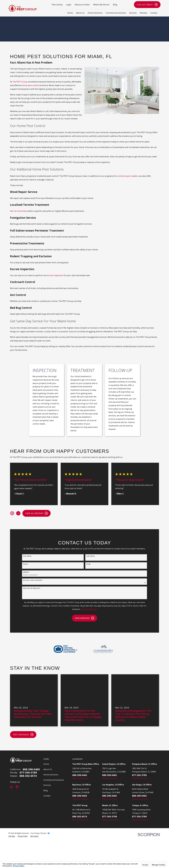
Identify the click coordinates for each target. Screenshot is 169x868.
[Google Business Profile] (11, 787)
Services (47, 785)
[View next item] (18, 513)
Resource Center (82, 5)
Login (69, 5)
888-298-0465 (31, 769)
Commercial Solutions (54, 780)
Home (46, 764)
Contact (47, 796)
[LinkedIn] (23, 787)
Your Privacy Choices (40, 833)
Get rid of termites (18, 211)
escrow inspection (55, 275)
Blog (115, 5)
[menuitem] (12, 836)
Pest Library (57, 5)
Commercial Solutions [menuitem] (116, 13)
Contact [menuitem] (154, 13)
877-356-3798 (110, 816)
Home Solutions (51, 775)
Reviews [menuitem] (144, 13)
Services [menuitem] (133, 13)
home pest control (30, 85)
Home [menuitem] (70, 13)
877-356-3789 (28, 773)
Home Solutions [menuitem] (95, 13)
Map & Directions (80, 778)
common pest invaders (128, 176)
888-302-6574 (28, 776)
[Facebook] (17, 787)
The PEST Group (20, 82)
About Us (48, 769)
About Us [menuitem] (80, 13)
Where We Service (101, 5)
